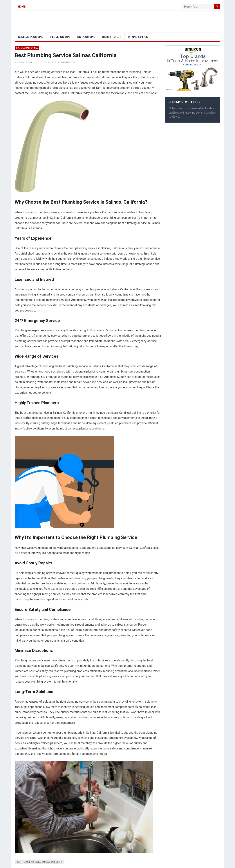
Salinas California (27, 48)
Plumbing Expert (24, 62)
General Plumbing (31, 37)
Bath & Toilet (112, 37)
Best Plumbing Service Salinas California (39, 862)
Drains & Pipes (138, 37)
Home (22, 7)
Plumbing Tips (60, 37)
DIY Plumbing (86, 37)
